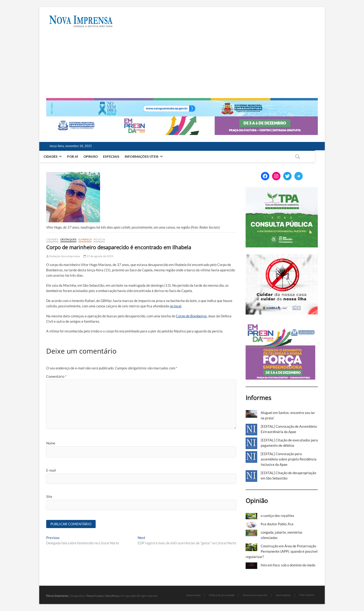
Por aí (78, 156)
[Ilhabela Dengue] (282, 257)
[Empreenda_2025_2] (182, 119)
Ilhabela (85, 239)
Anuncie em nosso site (255, 595)
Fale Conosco (307, 595)
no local (175, 306)
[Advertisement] (182, 63)
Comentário (56, 376)
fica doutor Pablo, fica (277, 524)
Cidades (55, 156)
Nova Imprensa (57, 596)
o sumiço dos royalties (278, 516)
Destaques (68, 239)
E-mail (51, 470)
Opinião (96, 156)
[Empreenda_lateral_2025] (280, 324)
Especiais (116, 156)
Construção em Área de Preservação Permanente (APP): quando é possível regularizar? (282, 551)
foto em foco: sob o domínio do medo (288, 565)
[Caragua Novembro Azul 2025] (182, 101)
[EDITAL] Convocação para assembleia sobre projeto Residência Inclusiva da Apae (289, 459)
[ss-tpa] (282, 190)
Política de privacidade (222, 595)
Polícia (99, 239)
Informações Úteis (146, 156)
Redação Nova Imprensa (63, 256)
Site (49, 496)
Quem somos (193, 595)
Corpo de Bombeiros (191, 316)
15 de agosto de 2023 (98, 256)
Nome (51, 443)
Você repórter (283, 595)
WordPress (112, 596)
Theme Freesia (95, 596)
